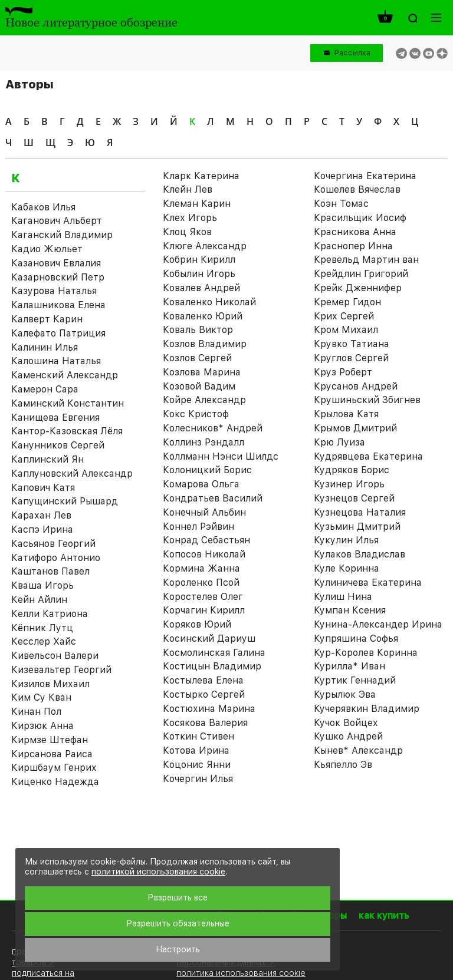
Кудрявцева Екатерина (368, 456)
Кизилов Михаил (50, 684)
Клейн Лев (188, 189)
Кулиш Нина (343, 597)
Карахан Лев (41, 515)
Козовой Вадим (199, 386)
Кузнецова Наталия (360, 512)
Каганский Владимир (62, 235)
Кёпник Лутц (42, 628)
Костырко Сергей (204, 694)
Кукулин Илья (346, 540)
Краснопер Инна (353, 246)
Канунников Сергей (58, 445)
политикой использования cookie (158, 872)
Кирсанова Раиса (52, 754)
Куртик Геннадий (355, 680)
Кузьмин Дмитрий (357, 527)
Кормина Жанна (201, 568)
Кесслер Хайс (44, 641)
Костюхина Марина (209, 709)
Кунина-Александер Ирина (378, 624)
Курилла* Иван (349, 666)
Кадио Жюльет (47, 249)
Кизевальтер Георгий (61, 670)
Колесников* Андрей (213, 428)
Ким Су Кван (41, 697)
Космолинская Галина (214, 653)
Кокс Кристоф (196, 414)
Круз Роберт (343, 372)
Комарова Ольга (201, 484)
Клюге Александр (205, 246)
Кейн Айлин (39, 600)
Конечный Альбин (204, 512)
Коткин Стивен (198, 736)
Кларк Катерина (201, 176)
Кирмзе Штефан (50, 740)
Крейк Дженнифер (358, 288)
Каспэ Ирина (42, 529)
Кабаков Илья (43, 207)
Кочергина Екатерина (365, 176)
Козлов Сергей (197, 358)
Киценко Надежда (55, 782)
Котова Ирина (196, 750)
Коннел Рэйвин (198, 527)
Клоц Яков (187, 232)
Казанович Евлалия (56, 263)
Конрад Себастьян (206, 540)
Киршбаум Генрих (54, 768)
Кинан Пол (36, 712)
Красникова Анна (355, 232)
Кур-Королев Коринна (366, 653)
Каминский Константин (68, 403)
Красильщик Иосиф (360, 218)
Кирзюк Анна (42, 726)
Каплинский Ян (47, 459)
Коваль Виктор (198, 330)
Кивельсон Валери (55, 656)
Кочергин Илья (198, 779)
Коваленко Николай (209, 302)
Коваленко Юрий (203, 316)
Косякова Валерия (205, 723)
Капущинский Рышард (65, 501)
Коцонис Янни (197, 765)
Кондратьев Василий (213, 498)
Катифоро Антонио (56, 558)
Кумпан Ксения (350, 610)
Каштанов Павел (50, 571)
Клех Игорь (190, 218)
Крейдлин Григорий (361, 274)
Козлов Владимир (205, 344)
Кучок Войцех (346, 723)
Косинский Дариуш (209, 639)
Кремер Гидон (347, 302)
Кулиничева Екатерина (368, 583)
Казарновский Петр (58, 277)
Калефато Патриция (58, 333)
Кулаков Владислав (360, 554)
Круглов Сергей (351, 358)
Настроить (178, 949)
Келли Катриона (50, 614)
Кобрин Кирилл (199, 260)
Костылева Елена (203, 680)
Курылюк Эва (345, 694)
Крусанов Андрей (356, 386)
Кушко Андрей (348, 736)
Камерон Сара (45, 389)
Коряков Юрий (197, 624)
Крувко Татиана (352, 344)
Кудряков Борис (352, 470)
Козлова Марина (202, 372)
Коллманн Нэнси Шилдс (221, 456)
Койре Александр (204, 400)
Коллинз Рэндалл (203, 442)
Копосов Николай (204, 554)
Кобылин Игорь (199, 274)
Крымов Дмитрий (355, 428)
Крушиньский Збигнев (367, 400)
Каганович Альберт (57, 221)
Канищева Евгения (55, 418)
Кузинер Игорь (349, 484)
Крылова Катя (346, 414)
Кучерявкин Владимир (367, 709)
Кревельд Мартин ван (366, 260)
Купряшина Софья (356, 639)
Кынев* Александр (358, 750)
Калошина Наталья (56, 361)
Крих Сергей (344, 316)
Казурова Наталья (54, 291)
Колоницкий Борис (207, 470)
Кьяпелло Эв (343, 765)
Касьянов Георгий (53, 544)
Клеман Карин (197, 204)
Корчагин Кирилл (204, 610)
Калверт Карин (47, 319)
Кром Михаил (346, 330)
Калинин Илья (45, 347)
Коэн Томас (341, 204)
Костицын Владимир (212, 666)
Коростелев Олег (203, 597)
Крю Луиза (339, 442)
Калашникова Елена (58, 305)
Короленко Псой (201, 583)
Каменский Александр (65, 375)
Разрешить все (178, 897)
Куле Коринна (347, 568)
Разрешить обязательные (178, 923)
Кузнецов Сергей (354, 498)
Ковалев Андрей (201, 288)
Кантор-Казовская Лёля (67, 431)
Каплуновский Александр (72, 473)
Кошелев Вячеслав (357, 189)
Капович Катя (43, 488)
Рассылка (352, 53)
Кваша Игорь (42, 585)
